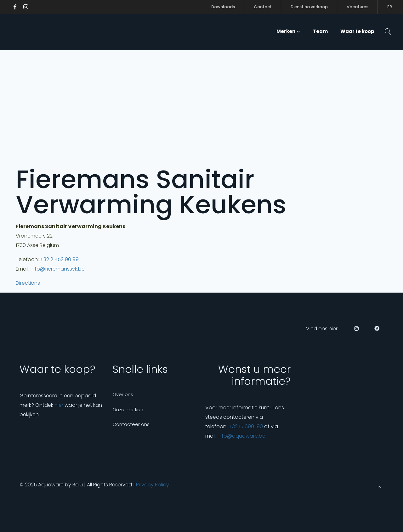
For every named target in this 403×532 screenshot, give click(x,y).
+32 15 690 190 (246, 426)
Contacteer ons (131, 424)
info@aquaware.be (241, 436)
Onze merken (128, 409)
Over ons (123, 394)
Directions (28, 283)
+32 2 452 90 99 (59, 259)
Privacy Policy (153, 485)
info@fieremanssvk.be (58, 269)
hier (59, 405)
